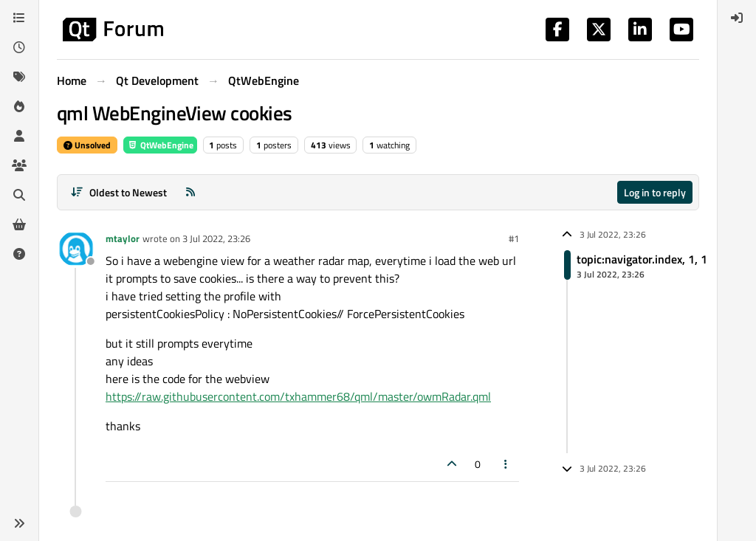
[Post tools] (506, 464)
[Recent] (19, 47)
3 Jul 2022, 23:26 (216, 238)
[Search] (19, 195)
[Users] (19, 136)
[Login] (737, 18)
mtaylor (123, 238)
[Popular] (19, 106)
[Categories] (19, 18)
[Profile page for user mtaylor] (76, 249)
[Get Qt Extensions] (19, 224)
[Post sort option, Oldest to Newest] (118, 192)
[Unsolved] (19, 254)
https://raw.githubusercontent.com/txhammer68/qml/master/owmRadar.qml (298, 396)
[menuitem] (737, 18)
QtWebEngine (160, 145)
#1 (514, 238)
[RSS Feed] (190, 192)
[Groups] (19, 165)
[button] (19, 523)
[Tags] (19, 77)
